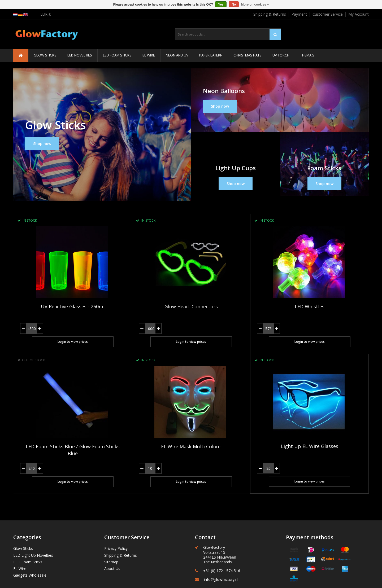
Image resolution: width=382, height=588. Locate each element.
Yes (221, 5)
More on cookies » (255, 5)
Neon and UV (177, 55)
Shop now (42, 144)
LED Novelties (80, 55)
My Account (359, 14)
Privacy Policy (116, 522)
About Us (112, 542)
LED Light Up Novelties (33, 529)
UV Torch (281, 55)
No (234, 5)
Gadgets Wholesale (30, 549)
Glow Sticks (45, 55)
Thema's (307, 55)
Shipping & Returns (270, 14)
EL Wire (149, 55)
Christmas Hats (248, 55)
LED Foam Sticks (117, 55)
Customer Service (328, 14)
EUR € (45, 14)
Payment (299, 14)
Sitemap (111, 535)
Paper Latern (211, 55)
